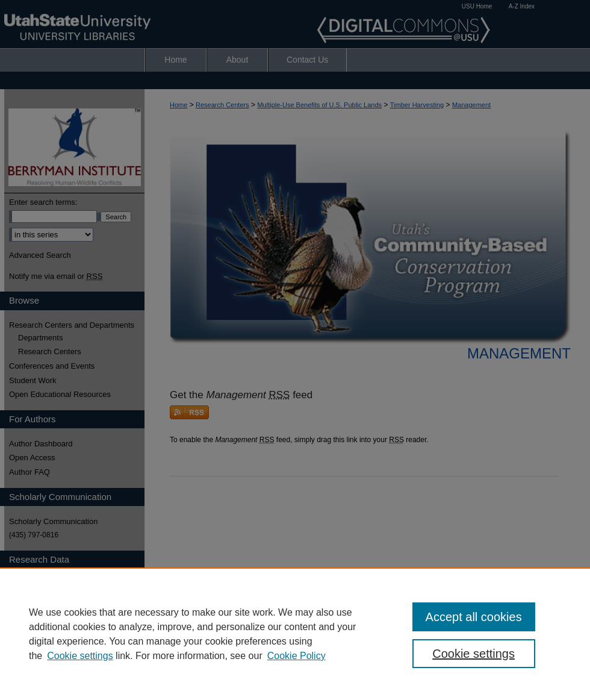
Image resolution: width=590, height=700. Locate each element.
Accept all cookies (474, 617)
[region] (295, 634)
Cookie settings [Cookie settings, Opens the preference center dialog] (474, 654)
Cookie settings (80, 656)
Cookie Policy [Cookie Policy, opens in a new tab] (297, 656)
